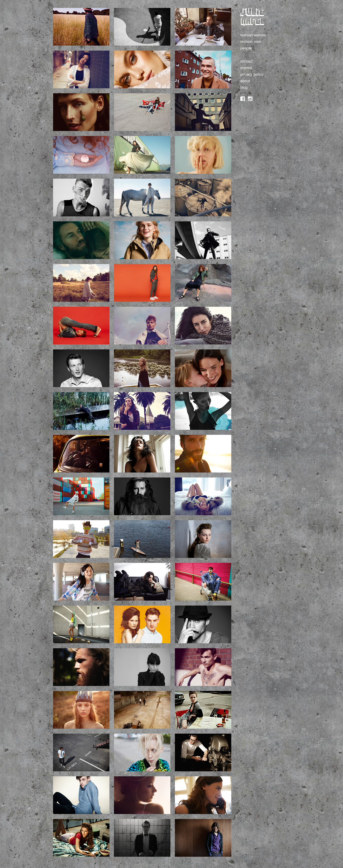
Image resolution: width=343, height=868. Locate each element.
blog (244, 88)
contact (247, 61)
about (245, 81)
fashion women (253, 35)
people (246, 48)
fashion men (251, 42)
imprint (246, 68)
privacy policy (252, 74)
